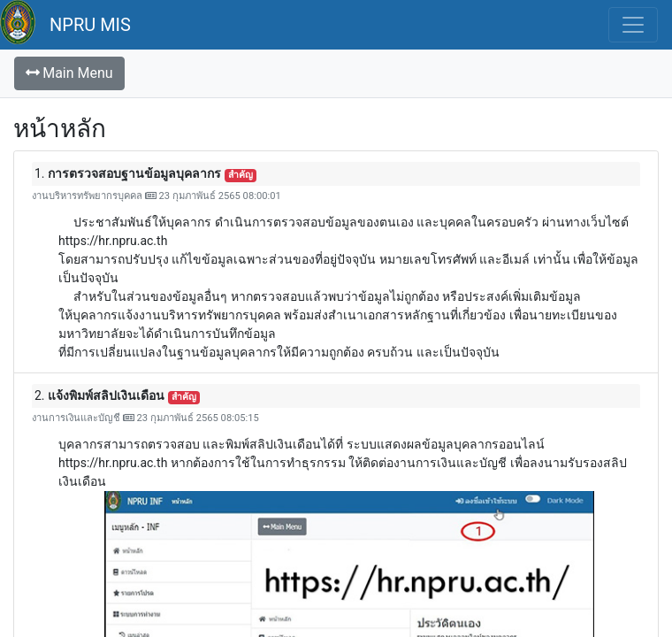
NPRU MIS (90, 25)
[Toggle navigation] (633, 25)
